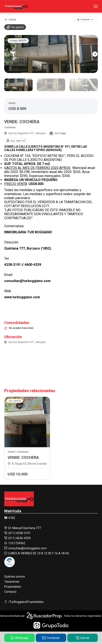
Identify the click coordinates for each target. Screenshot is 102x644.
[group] (51, 54)
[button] (95, 54)
